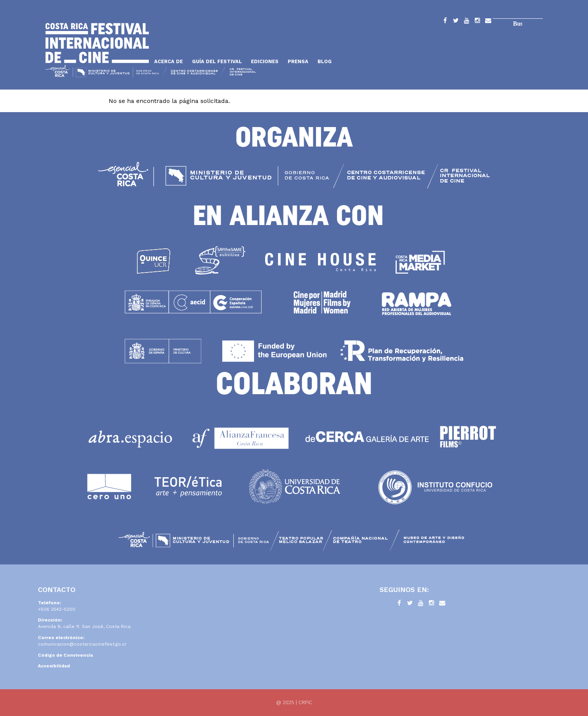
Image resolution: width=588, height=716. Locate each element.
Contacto (488, 22)
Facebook (445, 22)
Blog (325, 61)
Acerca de (169, 61)
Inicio (97, 43)
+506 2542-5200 (57, 609)
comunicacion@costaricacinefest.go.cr (82, 644)
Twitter (456, 22)
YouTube (467, 22)
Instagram (477, 22)
